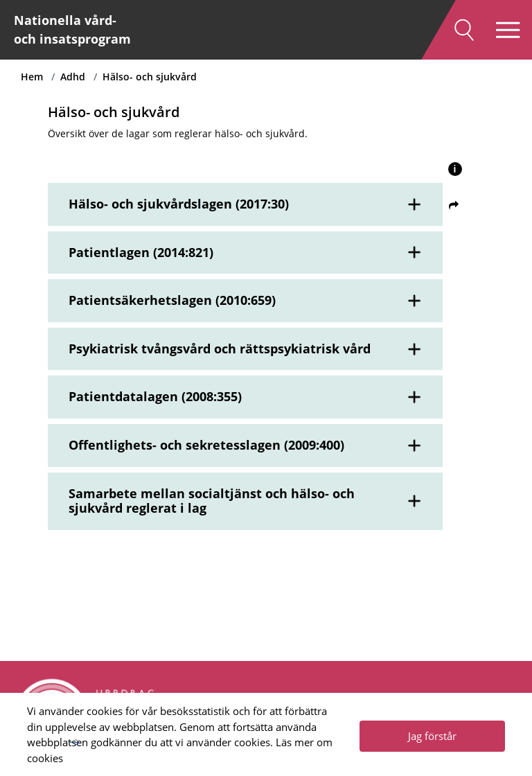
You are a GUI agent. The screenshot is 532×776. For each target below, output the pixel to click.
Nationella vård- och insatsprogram (72, 29)
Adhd (73, 77)
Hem (32, 77)
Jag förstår (432, 736)
